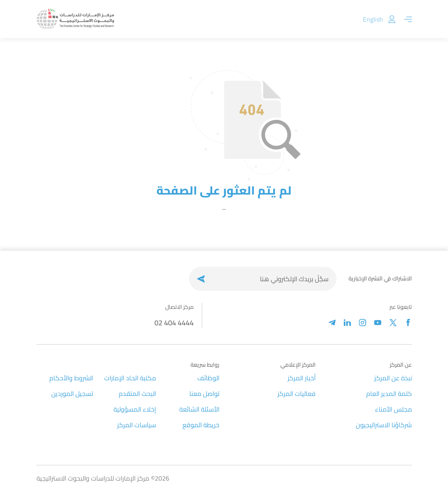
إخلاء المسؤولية (135, 409)
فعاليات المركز (297, 394)
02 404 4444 (174, 323)
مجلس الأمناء (393, 409)
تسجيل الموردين (72, 394)
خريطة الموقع (201, 425)
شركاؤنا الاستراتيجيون (384, 425)
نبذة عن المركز (393, 378)
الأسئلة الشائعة (199, 409)
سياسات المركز (137, 425)
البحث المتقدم (137, 394)
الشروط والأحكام (71, 378)
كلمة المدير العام (389, 394)
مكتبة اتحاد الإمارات (130, 378)
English (373, 19)
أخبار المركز (302, 378)
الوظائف (208, 378)
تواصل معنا (204, 394)
